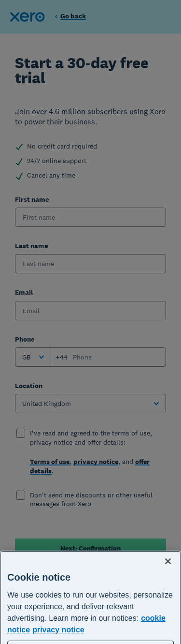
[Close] (168, 573)
